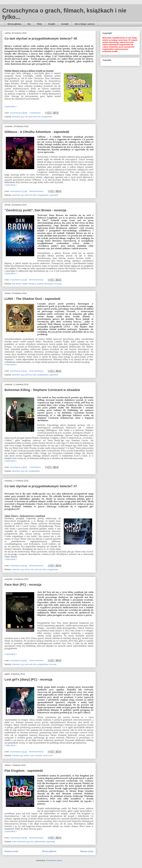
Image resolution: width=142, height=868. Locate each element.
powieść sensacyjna (45, 284)
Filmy (40, 24)
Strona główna (14, 24)
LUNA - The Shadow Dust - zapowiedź (33, 299)
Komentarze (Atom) (54, 860)
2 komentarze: (35, 113)
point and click (35, 117)
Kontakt (65, 24)
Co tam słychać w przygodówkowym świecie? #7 (41, 486)
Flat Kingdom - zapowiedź (24, 771)
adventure (16, 117)
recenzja (58, 284)
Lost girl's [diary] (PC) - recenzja (28, 679)
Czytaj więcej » (11, 106)
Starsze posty (87, 851)
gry (23, 117)
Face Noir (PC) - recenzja (23, 585)
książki (25, 284)
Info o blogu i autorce (85, 24)
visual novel (48, 755)
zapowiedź (54, 195)
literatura (32, 284)
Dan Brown (17, 284)
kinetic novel (29, 755)
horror (27, 569)
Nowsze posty (11, 851)
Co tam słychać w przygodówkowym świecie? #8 (41, 39)
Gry (29, 24)
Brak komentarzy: (37, 191)
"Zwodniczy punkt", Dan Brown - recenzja (35, 210)
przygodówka (47, 117)
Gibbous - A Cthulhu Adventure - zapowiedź (37, 132)
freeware (16, 755)
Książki (52, 24)
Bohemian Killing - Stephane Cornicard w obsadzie (42, 390)
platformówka (40, 842)
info (26, 117)
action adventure (19, 842)
